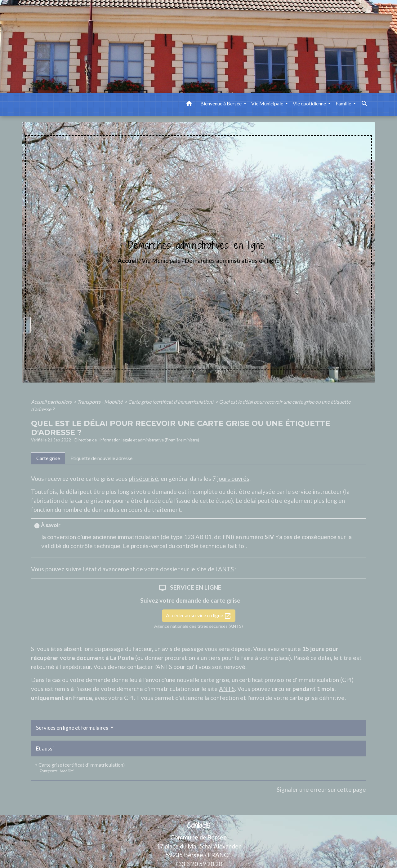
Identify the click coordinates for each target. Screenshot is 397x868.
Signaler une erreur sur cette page (321, 789)
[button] (189, 104)
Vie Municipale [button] (268, 103)
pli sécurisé (143, 478)
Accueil (128, 261)
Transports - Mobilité (100, 402)
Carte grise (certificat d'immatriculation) (171, 402)
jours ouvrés (233, 478)
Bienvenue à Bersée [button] (221, 103)
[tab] (48, 458)
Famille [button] (344, 103)
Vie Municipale (161, 261)
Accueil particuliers (52, 402)
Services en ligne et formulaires (73, 728)
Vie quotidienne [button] (310, 103)
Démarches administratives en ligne (232, 261)
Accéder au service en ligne (199, 616)
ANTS (226, 569)
